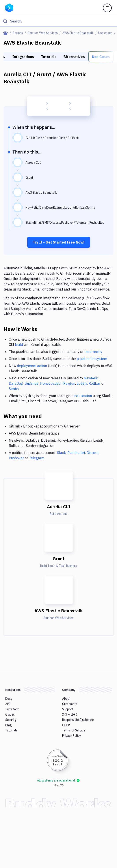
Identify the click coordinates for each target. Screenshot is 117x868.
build (19, 345)
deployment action (32, 366)
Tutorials (49, 57)
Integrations (23, 57)
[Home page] (6, 33)
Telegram (37, 458)
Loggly (82, 383)
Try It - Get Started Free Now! (59, 242)
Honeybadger (51, 383)
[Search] (62, 21)
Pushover (16, 458)
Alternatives (74, 57)
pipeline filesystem (92, 359)
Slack (61, 453)
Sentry (14, 389)
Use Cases (101, 57)
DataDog (16, 383)
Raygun (69, 383)
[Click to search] (58, 21)
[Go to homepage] (9, 7)
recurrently (93, 352)
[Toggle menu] (107, 8)
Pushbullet (76, 453)
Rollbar (95, 383)
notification (83, 396)
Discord (93, 453)
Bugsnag (32, 383)
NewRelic (91, 378)
